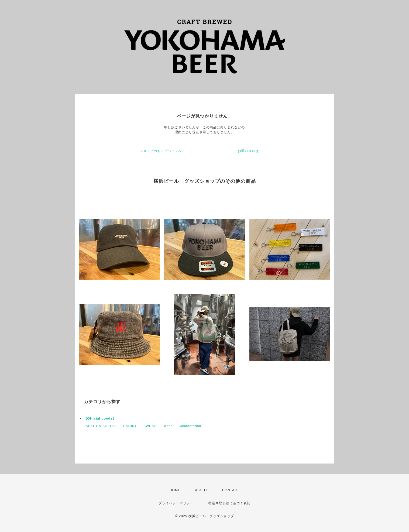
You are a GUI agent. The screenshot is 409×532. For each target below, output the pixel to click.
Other (167, 426)
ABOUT (201, 490)
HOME (175, 490)
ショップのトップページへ (161, 151)
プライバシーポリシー (176, 503)
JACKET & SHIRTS (100, 426)
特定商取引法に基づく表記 (229, 503)
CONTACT (231, 490)
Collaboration (190, 426)
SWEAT (150, 426)
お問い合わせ (248, 151)
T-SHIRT (130, 426)
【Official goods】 (100, 418)
